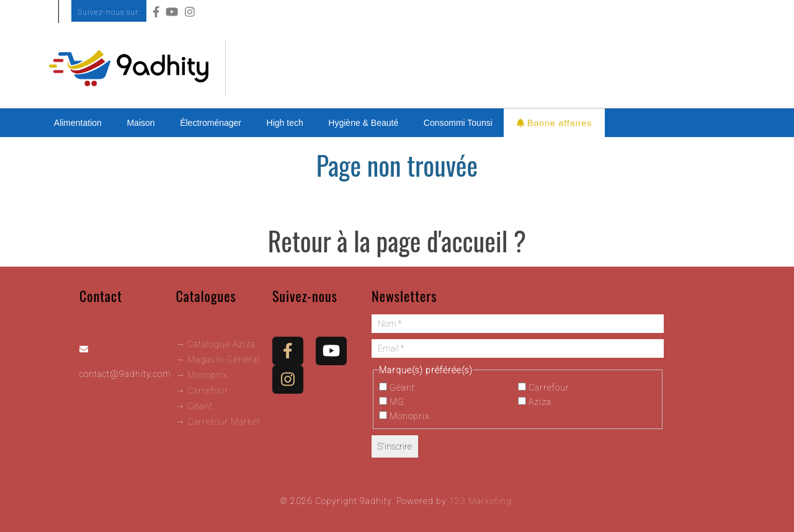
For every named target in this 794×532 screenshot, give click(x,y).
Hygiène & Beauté (363, 123)
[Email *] (518, 348)
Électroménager (211, 123)
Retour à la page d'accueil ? (397, 241)
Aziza (535, 402)
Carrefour (544, 388)
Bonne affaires (554, 122)
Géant (397, 388)
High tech (285, 123)
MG (392, 402)
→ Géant (194, 406)
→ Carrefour (202, 391)
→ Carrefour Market (218, 422)
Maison (141, 123)
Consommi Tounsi (458, 123)
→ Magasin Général (218, 360)
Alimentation (78, 123)
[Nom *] (518, 324)
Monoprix (404, 416)
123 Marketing (480, 501)
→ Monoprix (202, 375)
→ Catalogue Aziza (216, 344)
